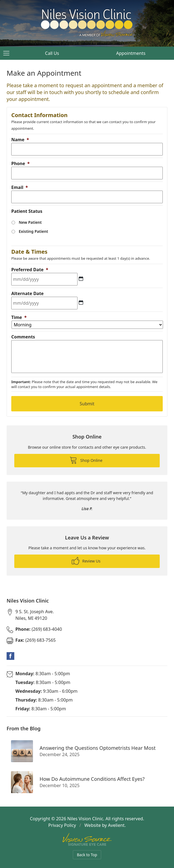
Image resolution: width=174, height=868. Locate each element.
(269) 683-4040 (39, 629)
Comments (23, 337)
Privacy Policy (62, 825)
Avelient (116, 825)
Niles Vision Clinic (85, 819)
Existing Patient (33, 231)
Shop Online (86, 460)
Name (20, 140)
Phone (20, 163)
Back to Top (87, 855)
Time (19, 317)
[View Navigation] (8, 53)
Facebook (10, 656)
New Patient (30, 222)
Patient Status (27, 211)
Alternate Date (27, 293)
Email (20, 187)
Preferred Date (30, 270)
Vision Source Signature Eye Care (87, 839)
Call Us (52, 53)
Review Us (86, 561)
